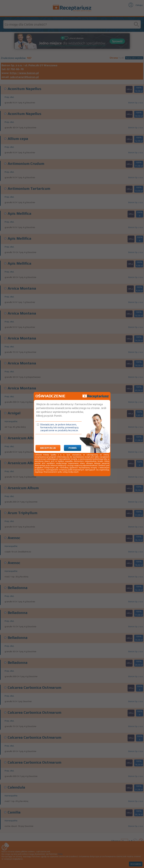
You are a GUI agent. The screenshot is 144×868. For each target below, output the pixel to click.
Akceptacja (48, 448)
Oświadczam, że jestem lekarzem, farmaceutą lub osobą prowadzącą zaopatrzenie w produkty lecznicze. (59, 427)
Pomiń (73, 448)
